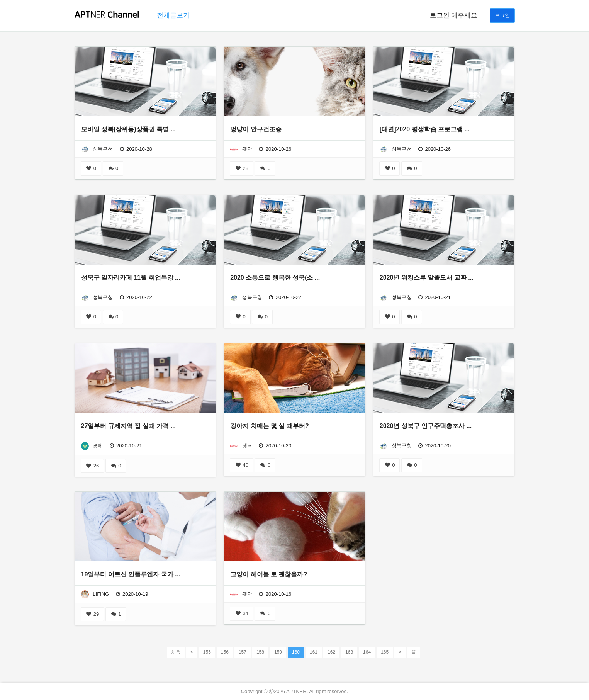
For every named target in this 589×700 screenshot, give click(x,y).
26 (93, 466)
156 (225, 652)
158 (260, 652)
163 (349, 652)
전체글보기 (173, 15)
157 (243, 652)
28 (242, 168)
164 (367, 652)
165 (385, 652)
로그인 (502, 15)
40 (242, 465)
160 (296, 652)
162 (331, 652)
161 (314, 652)
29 (93, 614)
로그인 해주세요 (454, 15)
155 (207, 652)
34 (242, 613)
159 (278, 652)
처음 (176, 652)
